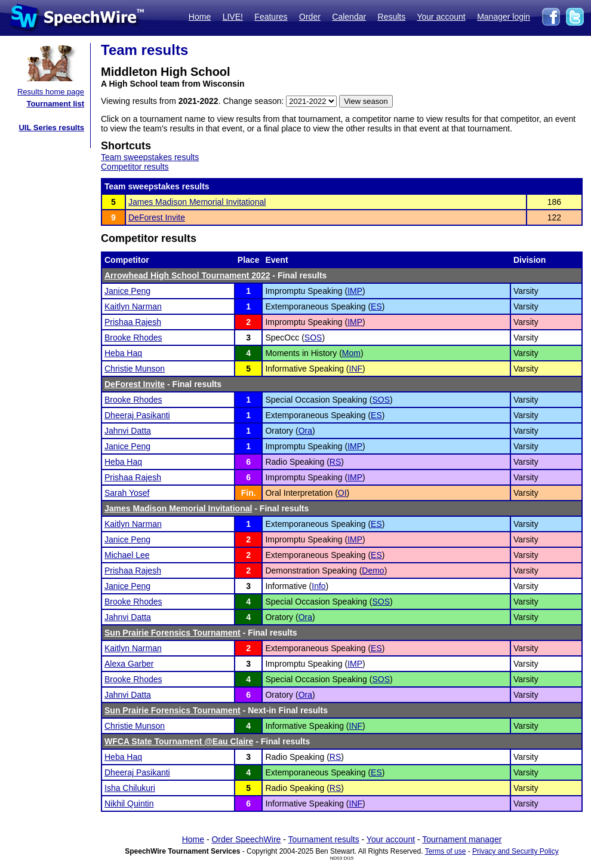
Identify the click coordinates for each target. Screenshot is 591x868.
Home (200, 17)
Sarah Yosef (127, 493)
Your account (441, 17)
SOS (313, 338)
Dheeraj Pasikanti (137, 415)
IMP (355, 291)
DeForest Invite (157, 217)
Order (310, 17)
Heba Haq (123, 353)
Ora (305, 431)
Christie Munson (135, 369)
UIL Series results (51, 128)
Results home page (51, 92)
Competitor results (135, 167)
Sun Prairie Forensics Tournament (173, 633)
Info (318, 586)
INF (356, 369)
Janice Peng (127, 291)
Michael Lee (127, 555)
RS (335, 462)
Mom (351, 353)
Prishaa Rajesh (133, 322)
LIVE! (233, 17)
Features (271, 17)
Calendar (349, 17)
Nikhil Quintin (129, 803)
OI (342, 493)
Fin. (249, 493)
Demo (373, 571)
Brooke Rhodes (133, 338)
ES (376, 306)
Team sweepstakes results (150, 157)
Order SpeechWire (246, 839)
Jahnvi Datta (128, 431)
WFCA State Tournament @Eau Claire (179, 741)
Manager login (504, 17)
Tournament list (55, 104)
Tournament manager (462, 839)
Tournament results (324, 839)
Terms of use (446, 851)
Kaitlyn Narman (133, 306)
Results (392, 17)
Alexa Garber (129, 664)
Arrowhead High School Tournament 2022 (187, 275)
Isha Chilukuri (130, 788)
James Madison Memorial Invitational (197, 202)
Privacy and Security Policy (515, 851)
